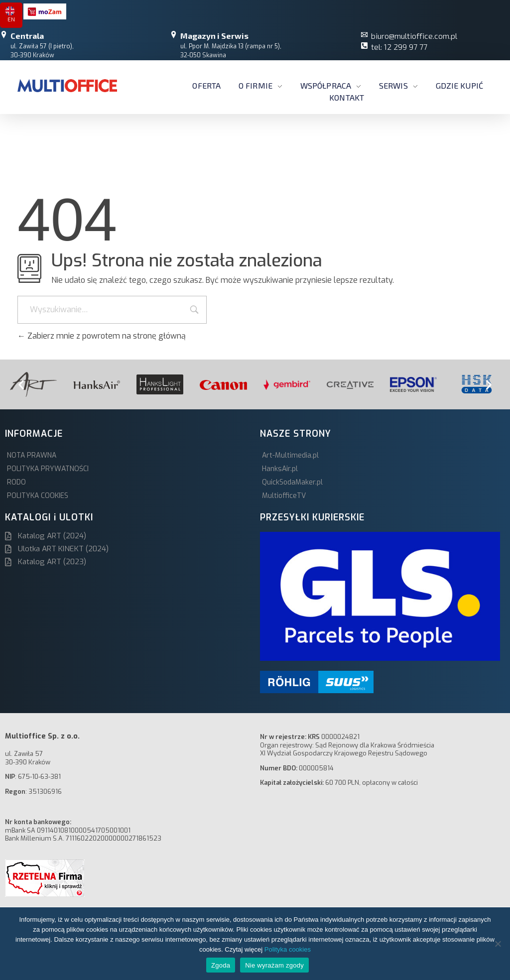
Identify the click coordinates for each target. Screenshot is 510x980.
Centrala (27, 36)
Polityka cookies (288, 949)
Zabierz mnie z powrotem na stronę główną (102, 336)
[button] (21, 384)
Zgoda (221, 965)
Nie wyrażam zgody (274, 965)
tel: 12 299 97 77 (399, 47)
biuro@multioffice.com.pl (414, 36)
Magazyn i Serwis (214, 36)
